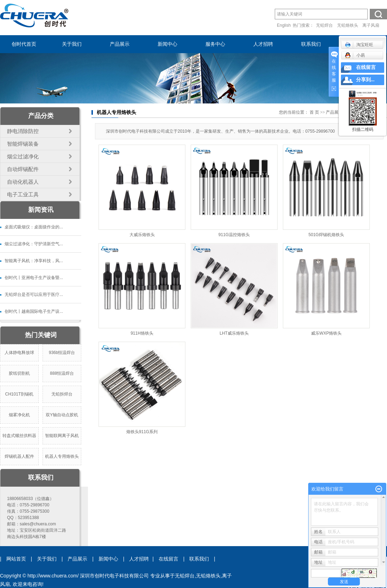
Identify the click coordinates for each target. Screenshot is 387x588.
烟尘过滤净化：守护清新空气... (34, 244)
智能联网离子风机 (62, 436)
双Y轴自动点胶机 (62, 415)
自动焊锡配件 (23, 169)
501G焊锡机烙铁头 (326, 235)
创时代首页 (24, 44)
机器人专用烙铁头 (62, 456)
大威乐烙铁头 (142, 235)
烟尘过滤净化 (23, 156)
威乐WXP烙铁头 (326, 333)
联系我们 (311, 44)
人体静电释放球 (19, 353)
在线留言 (169, 559)
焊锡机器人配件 (19, 456)
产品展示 (120, 44)
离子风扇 (371, 25)
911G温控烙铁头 (234, 235)
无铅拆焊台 (62, 394)
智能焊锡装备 (23, 144)
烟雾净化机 (19, 415)
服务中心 (215, 44)
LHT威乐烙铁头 (234, 333)
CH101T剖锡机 (19, 394)
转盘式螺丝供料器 (19, 436)
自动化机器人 (23, 182)
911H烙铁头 (142, 333)
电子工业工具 (23, 194)
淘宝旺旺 (359, 45)
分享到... (365, 80)
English (284, 25)
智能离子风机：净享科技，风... (34, 261)
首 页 (314, 112)
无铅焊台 (324, 25)
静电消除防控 (23, 131)
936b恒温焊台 (62, 353)
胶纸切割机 (19, 373)
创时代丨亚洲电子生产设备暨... (34, 278)
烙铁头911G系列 (142, 432)
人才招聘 (263, 44)
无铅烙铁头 (348, 25)
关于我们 (72, 44)
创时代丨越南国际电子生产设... (34, 311)
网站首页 (16, 559)
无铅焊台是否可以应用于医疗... (34, 295)
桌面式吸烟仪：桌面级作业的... (34, 227)
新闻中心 (167, 44)
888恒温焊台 (62, 373)
